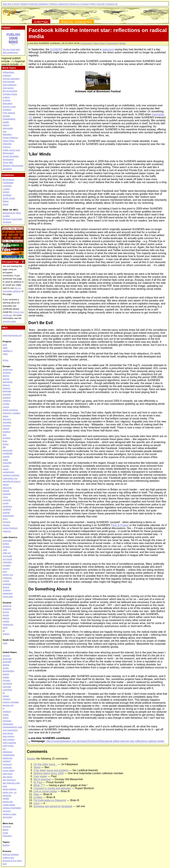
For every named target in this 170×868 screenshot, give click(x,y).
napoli (6, 469)
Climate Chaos (10, 94)
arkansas (7, 659)
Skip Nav (7, 4)
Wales (6, 201)
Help (93, 4)
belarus (6, 385)
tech (5, 864)
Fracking (7, 110)
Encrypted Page (11, 262)
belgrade (7, 391)
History (6, 125)
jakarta (6, 618)
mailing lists (8, 858)
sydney (6, 634)
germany (7, 419)
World (123, 43)
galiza (6, 416)
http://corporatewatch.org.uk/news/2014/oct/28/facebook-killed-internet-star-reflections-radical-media (105, 741)
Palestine (7, 144)
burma (6, 612)
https (36, 794)
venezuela (8, 596)
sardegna (7, 506)
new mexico (8, 736)
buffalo (6, 677)
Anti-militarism (10, 85)
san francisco (9, 780)
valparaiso (8, 593)
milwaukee (8, 724)
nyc (4, 749)
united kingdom (10, 528)
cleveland (7, 683)
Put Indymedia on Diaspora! (50, 800)
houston (7, 699)
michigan (7, 721)
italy (5, 435)
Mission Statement (59, 4)
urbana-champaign (12, 808)
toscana (7, 522)
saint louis (8, 774)
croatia (6, 404)
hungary (7, 426)
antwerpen (8, 370)
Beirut (6, 830)
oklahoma (7, 752)
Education (8, 103)
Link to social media (45, 791)
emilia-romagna (10, 410)
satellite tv (8, 351)
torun (5, 519)
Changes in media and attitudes (52, 788)
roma (5, 497)
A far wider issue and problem (51, 770)
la (3, 708)
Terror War (8, 162)
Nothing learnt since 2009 (49, 773)
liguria (6, 444)
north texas (8, 746)
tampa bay (8, 802)
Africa (5, 360)
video (5, 354)
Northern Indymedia (12, 219)
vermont (7, 811)
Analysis (7, 75)
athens (6, 376)
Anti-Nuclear (9, 82)
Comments (37, 751)
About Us (75, 4)
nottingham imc (10, 478)
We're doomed (42, 779)
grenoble (7, 422)
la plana (7, 438)
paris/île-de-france (12, 481)
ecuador (7, 565)
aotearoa (7, 606)
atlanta (6, 665)
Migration (7, 134)
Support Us (112, 4)
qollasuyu (7, 578)
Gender (6, 116)
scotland (7, 509)
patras (6, 484)
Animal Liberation (11, 79)
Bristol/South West (12, 213)
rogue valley (9, 770)
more (37, 803)
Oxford (6, 192)
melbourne (8, 624)
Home (16, 4)
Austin (6, 668)
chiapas (6, 547)
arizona (6, 655)
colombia (7, 562)
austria (6, 379)
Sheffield (7, 195)
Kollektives (8, 175)
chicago (6, 680)
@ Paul (38, 782)
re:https (38, 797)
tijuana (6, 587)
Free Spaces (9, 113)
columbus (7, 690)
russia (6, 503)
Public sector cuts (11, 150)
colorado (7, 687)
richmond (7, 764)
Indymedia (86, 43)
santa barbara (9, 789)
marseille (7, 463)
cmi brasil (7, 556)
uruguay (7, 590)
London (6, 189)
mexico (6, 568)
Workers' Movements (13, 166)
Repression (8, 153)
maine (6, 715)
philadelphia (9, 755)
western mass (9, 814)
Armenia (7, 826)
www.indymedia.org (12, 335)
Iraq (5, 131)
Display (31, 759)
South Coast (9, 198)
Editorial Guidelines (39, 4)
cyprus (6, 407)
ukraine (6, 525)
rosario (6, 581)
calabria (7, 401)
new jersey (8, 733)
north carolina (9, 743)
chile (5, 550)
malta (5, 460)
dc (4, 693)
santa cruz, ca (10, 792)
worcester (7, 817)
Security (101, 4)
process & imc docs (12, 861)
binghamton (8, 671)
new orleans (9, 739)
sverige (6, 512)
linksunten (8, 450)
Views (37, 767)
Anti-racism (8, 88)
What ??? (39, 785)
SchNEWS (56, 49)
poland (6, 491)
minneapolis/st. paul (12, 727)
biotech (6, 845)
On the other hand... (45, 764)
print (5, 345)
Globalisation (9, 119)
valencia (7, 531)
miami (6, 718)
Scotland (7, 222)
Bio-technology (10, 91)
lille (4, 447)
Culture (6, 97)
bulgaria (7, 398)
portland (7, 761)
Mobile (24, 4)
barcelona (8, 382)
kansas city (8, 705)
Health (6, 122)
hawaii (6, 696)
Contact (85, 4)
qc (4, 631)
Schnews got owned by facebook (53, 806)
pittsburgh (8, 758)
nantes (6, 466)
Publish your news (13, 38)
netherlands (8, 472)
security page (9, 321)
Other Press (99, 43)
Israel (5, 833)
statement (108, 49)
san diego (7, 777)
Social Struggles (11, 156)
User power (40, 776)
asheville (7, 662)
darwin (6, 615)
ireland (6, 429)
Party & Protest (120, 525)
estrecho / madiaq (11, 413)
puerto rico (8, 575)
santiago (7, 584)
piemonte (7, 488)
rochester (7, 767)
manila (6, 621)
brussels (7, 394)
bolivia (6, 544)
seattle (6, 798)
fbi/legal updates (11, 854)
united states (9, 805)
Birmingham (9, 180)
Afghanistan (8, 72)
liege (5, 441)
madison (7, 711)
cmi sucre (7, 559)
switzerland (8, 516)
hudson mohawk (11, 702)
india (5, 643)
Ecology (7, 100)
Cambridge (8, 183)
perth (5, 627)
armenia (7, 373)
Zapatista (7, 169)
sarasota (7, 795)
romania (7, 500)
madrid (6, 456)
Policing (7, 147)
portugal (7, 494)
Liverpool (7, 186)
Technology (112, 43)
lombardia (8, 453)
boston (6, 674)
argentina (7, 540)
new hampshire (10, 730)
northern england (11, 475)
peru (5, 571)
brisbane (7, 609)
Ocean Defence (10, 138)
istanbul (6, 432)
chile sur (7, 553)
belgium (7, 388)
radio (5, 348)
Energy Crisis (9, 107)
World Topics (9, 68)
